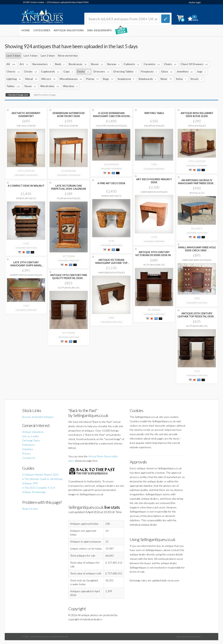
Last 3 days (31, 55)
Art (25, 64)
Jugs (202, 72)
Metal (32, 79)
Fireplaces (149, 72)
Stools (197, 79)
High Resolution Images (45, 95)
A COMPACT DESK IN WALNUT (26, 186)
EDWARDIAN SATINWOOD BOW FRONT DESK (69, 115)
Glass (167, 72)
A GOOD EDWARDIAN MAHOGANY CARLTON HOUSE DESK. (111, 116)
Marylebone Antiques (154, 192)
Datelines (28, 449)
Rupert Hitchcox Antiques (26, 275)
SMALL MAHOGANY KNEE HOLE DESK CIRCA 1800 (197, 249)
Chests (14, 72)
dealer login (195, 2)
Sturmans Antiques (69, 198)
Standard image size (18, 95)
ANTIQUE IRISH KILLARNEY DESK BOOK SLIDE (197, 115)
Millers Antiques (154, 126)
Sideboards (148, 79)
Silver (167, 79)
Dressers (102, 72)
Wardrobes (50, 86)
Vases (31, 86)
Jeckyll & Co (197, 193)
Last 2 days (48, 55)
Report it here (30, 509)
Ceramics (152, 64)
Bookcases (78, 64)
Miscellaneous (71, 79)
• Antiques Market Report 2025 (40, 475)
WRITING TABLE (154, 113)
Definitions (29, 445)
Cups (69, 72)
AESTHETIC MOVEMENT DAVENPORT (26, 115)
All (11, 64)
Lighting (14, 79)
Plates (93, 79)
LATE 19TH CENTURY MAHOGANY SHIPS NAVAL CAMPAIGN (26, 265)
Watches (71, 86)
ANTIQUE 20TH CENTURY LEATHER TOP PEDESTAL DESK (197, 315)
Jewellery (185, 72)
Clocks (31, 72)
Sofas (182, 79)
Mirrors (49, 79)
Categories (42, 30)
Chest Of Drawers (195, 64)
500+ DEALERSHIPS (99, 30)
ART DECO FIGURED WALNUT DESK (154, 181)
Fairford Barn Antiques (197, 260)
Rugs (109, 79)
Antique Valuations (69, 30)
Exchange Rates (31, 440)
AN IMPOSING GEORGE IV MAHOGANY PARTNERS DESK (197, 182)
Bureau (114, 64)
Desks (84, 72)
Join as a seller (31, 436)
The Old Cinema (26, 126)
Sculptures (127, 79)
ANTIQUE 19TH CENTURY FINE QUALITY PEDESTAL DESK (69, 277)
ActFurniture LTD (154, 265)
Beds (60, 64)
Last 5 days (13, 55)
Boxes (98, 64)
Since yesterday (68, 55)
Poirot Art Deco (111, 196)
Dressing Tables (126, 72)
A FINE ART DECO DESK (111, 183)
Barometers (42, 64)
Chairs (171, 64)
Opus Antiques (197, 126)
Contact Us (29, 458)
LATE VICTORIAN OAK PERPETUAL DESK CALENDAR (69, 187)
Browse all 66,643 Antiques (38, 417)
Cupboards (51, 72)
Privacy (26, 453)
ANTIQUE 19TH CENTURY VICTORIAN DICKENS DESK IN (154, 254)
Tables (14, 86)
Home (26, 30)
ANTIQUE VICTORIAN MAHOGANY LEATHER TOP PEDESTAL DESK (111, 263)
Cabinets (132, 64)
